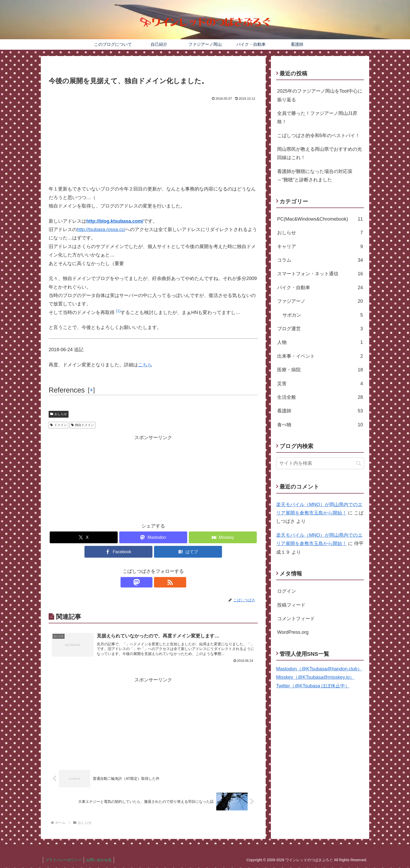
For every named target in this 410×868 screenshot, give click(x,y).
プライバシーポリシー (64, 860)
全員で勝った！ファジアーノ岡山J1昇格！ (317, 117)
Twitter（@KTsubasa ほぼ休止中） (313, 686)
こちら (145, 365)
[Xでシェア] (84, 537)
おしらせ (59, 414)
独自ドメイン (82, 425)
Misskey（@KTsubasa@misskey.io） (315, 677)
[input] (320, 463)
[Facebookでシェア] (118, 552)
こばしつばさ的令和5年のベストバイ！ (318, 136)
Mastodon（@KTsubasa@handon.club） (319, 669)
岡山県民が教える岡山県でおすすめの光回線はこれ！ (320, 153)
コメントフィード (296, 619)
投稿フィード (291, 605)
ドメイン (58, 425)
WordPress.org (293, 632)
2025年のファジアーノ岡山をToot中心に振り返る (320, 95)
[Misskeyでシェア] (223, 537)
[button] (118, 312)
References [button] (67, 390)
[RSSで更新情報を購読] (159, 582)
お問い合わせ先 (101, 860)
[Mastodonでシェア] (153, 537)
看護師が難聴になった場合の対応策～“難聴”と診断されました (315, 176)
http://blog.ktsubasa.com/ (115, 221)
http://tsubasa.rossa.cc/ (101, 229)
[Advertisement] (153, 142)
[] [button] (91, 390)
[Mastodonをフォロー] (147, 582)
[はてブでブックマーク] (188, 552)
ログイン (287, 591)
